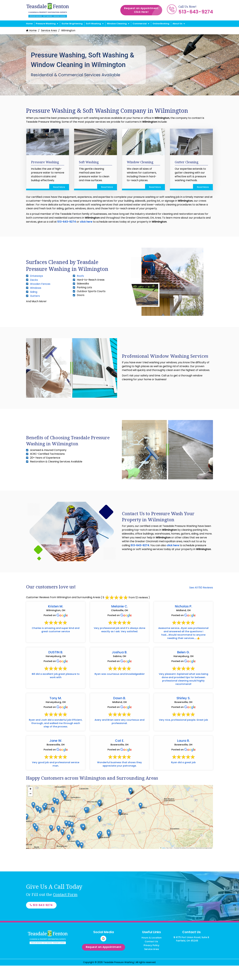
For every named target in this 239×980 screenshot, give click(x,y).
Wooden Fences (40, 284)
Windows (36, 288)
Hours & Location (152, 951)
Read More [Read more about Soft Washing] (107, 187)
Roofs (80, 276)
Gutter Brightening (72, 24)
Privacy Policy (151, 959)
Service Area (49, 30)
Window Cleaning (117, 24)
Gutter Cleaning (187, 162)
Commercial (140, 24)
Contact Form (65, 907)
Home (29, 24)
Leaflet (163, 861)
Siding (34, 292)
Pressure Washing (46, 24)
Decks (34, 280)
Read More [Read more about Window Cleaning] (155, 187)
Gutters (35, 296)
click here (86, 222)
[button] (99, 817)
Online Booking (161, 24)
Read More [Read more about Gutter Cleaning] (203, 187)
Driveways (37, 276)
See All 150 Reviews (201, 588)
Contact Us (151, 955)
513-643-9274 (196, 12)
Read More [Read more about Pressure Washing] (59, 187)
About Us (177, 24)
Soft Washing (93, 24)
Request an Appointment (143, 10)
